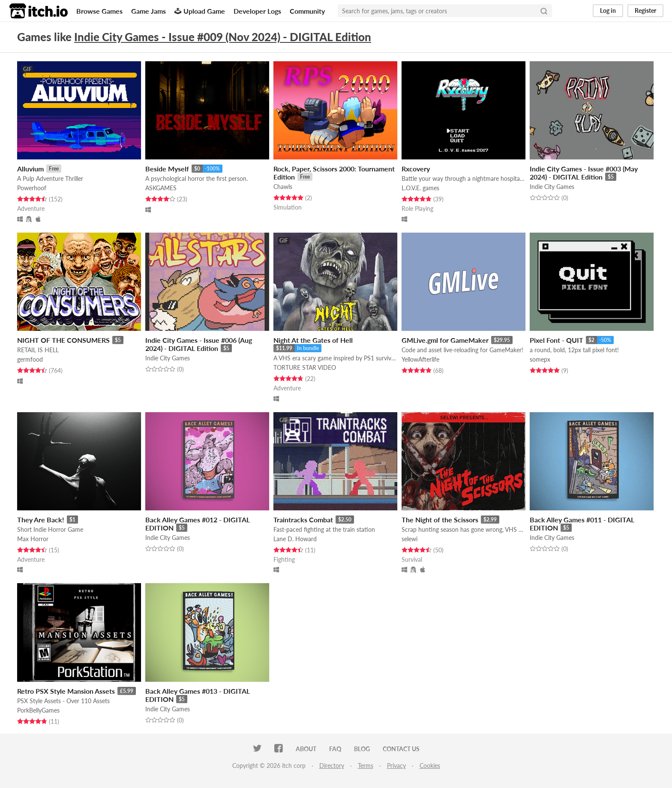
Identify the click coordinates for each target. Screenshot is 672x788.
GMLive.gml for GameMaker (445, 340)
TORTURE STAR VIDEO (305, 367)
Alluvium (30, 169)
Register (645, 10)
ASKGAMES (161, 188)
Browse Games (99, 11)
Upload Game (200, 11)
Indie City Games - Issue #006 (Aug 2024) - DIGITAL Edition (199, 344)
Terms (366, 766)
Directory (332, 766)
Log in (608, 10)
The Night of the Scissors (440, 520)
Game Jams (148, 11)
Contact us (401, 749)
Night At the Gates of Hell (313, 340)
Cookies (430, 766)
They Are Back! (41, 520)
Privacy (396, 766)
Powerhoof (32, 188)
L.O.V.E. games (420, 188)
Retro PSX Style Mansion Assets (66, 691)
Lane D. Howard (295, 539)
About (306, 749)
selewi (409, 539)
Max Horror (33, 539)
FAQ (335, 749)
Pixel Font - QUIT (556, 340)
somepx (540, 359)
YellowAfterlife (420, 359)
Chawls (283, 187)
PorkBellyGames (38, 710)
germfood (30, 359)
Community (307, 11)
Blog (362, 749)
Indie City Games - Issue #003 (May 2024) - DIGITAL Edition (584, 173)
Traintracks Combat (303, 520)
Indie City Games (552, 187)
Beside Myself (167, 169)
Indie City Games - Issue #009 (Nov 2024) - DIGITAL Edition (223, 37)
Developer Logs (257, 11)
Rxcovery (416, 169)
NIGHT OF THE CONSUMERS (63, 340)
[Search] (544, 11)
